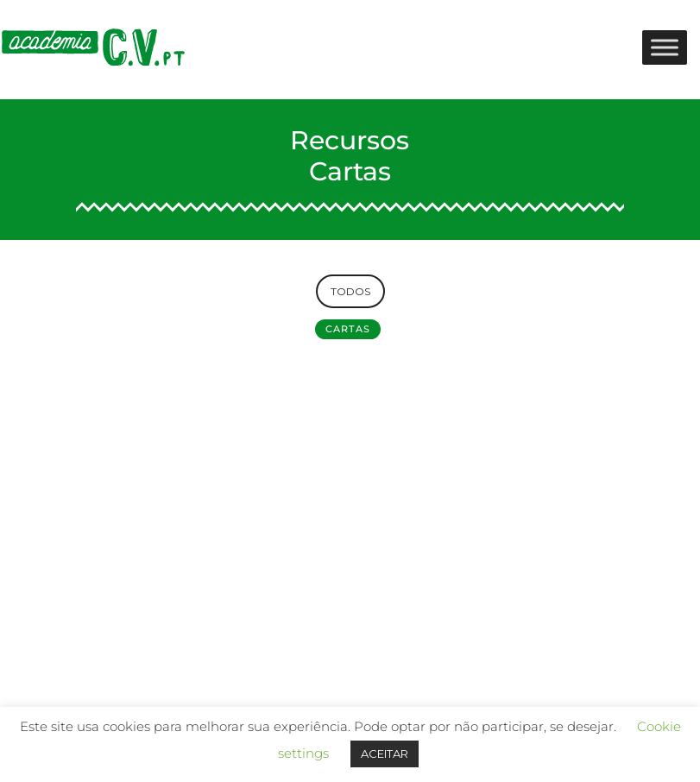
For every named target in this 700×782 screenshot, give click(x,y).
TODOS (350, 291)
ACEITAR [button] (385, 754)
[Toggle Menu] (665, 47)
